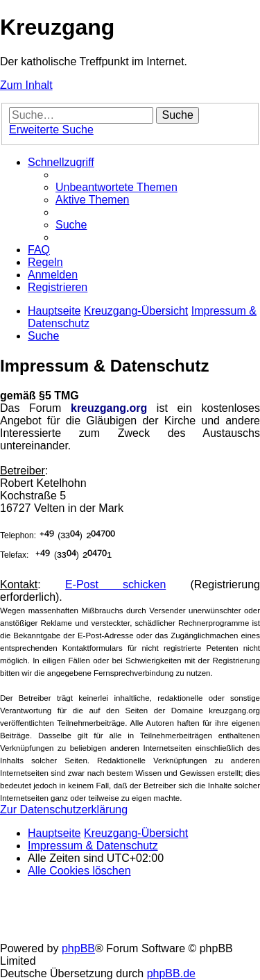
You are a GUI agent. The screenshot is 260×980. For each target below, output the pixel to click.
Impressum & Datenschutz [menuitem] (93, 846)
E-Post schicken (115, 584)
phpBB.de (171, 973)
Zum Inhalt (26, 85)
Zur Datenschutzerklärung (64, 809)
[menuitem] (116, 187)
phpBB (78, 948)
